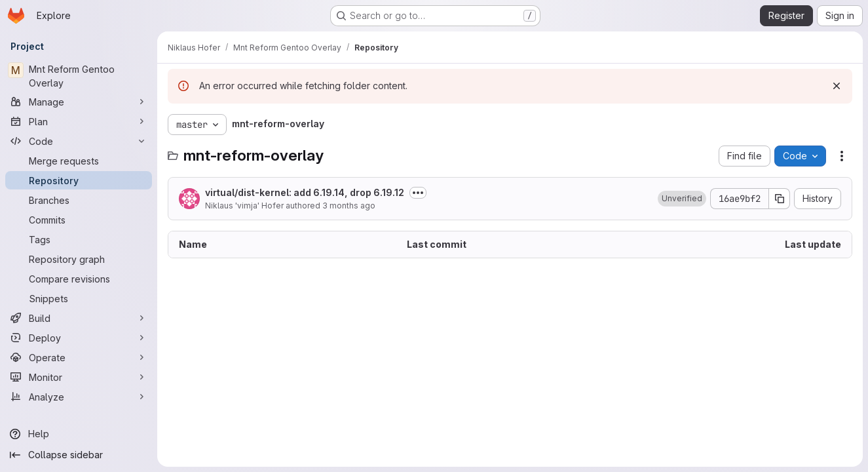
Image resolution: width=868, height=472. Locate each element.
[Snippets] (79, 298)
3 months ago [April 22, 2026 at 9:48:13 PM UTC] (349, 206)
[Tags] (79, 239)
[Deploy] (79, 338)
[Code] (79, 141)
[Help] (79, 434)
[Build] (79, 318)
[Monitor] (79, 377)
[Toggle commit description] (418, 193)
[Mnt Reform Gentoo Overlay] (79, 76)
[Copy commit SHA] (780, 199)
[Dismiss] (837, 86)
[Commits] (79, 220)
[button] (682, 199)
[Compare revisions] (79, 279)
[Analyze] (79, 397)
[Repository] (79, 180)
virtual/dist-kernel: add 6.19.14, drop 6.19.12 (305, 192)
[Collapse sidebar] (79, 455)
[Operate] (79, 357)
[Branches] (79, 200)
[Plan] (79, 121)
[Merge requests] (79, 161)
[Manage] (79, 102)
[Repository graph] (79, 259)
